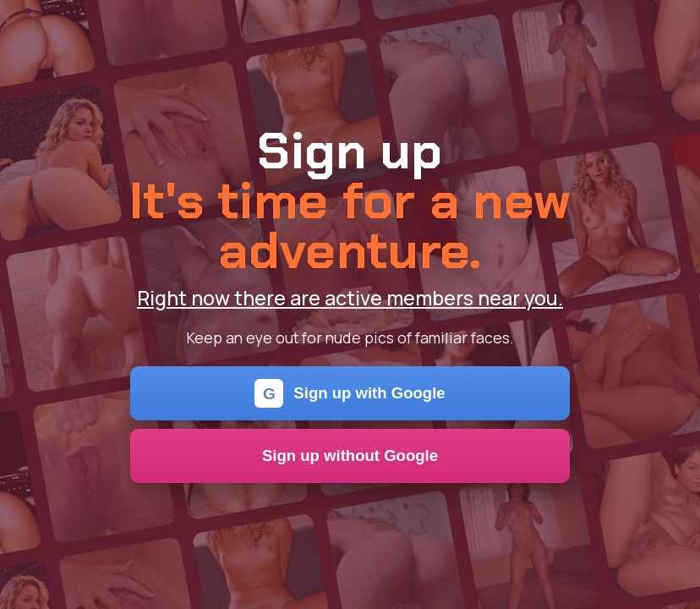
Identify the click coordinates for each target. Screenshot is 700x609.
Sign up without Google (350, 455)
